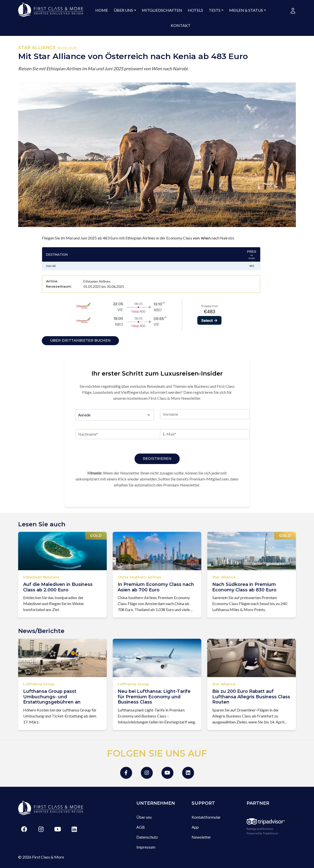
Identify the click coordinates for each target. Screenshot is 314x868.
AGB (141, 827)
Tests (215, 10)
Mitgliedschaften (162, 10)
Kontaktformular (206, 817)
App (195, 827)
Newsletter (201, 837)
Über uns (123, 10)
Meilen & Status (246, 10)
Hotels (195, 10)
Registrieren (157, 459)
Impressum (146, 847)
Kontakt (181, 25)
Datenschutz (147, 837)
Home (102, 10)
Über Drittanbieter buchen (80, 340)
